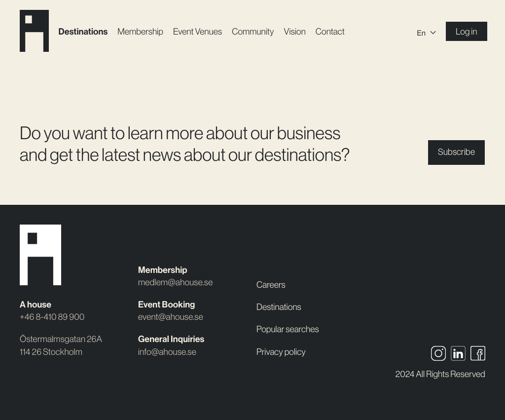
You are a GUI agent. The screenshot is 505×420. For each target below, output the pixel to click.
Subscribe (456, 152)
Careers (271, 285)
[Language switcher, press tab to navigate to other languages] (427, 32)
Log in (467, 32)
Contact (330, 32)
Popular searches (288, 329)
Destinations (83, 32)
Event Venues (198, 32)
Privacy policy (281, 352)
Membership (140, 32)
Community (253, 32)
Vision (295, 32)
